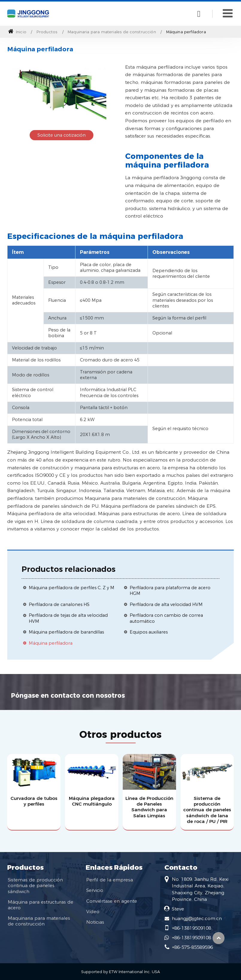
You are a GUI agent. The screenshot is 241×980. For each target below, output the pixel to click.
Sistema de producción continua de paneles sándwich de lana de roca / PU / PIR (207, 810)
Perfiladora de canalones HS (59, 604)
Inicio (17, 32)
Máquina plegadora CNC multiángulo (92, 801)
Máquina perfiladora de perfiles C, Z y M (72, 588)
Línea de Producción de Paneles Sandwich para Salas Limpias (149, 807)
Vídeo (93, 912)
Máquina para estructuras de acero (41, 905)
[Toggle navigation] (228, 13)
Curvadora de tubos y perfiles (34, 801)
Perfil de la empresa (110, 880)
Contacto (181, 867)
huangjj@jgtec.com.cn (197, 918)
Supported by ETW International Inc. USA (120, 972)
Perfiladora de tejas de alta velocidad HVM (68, 618)
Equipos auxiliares (149, 632)
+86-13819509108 (191, 928)
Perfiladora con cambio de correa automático (166, 618)
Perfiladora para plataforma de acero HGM (170, 591)
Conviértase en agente (112, 901)
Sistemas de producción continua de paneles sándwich (35, 885)
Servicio (95, 890)
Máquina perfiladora (51, 643)
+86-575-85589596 (192, 947)
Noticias (95, 922)
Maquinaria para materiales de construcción (112, 32)
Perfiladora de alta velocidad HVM (166, 604)
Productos (47, 32)
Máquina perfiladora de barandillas (66, 632)
